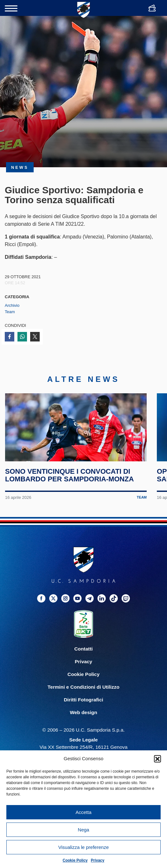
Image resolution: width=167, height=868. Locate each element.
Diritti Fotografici (83, 708)
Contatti (83, 657)
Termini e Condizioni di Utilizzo (83, 695)
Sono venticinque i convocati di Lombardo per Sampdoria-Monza (70, 484)
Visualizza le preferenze (84, 847)
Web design (83, 721)
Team (10, 312)
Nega (83, 830)
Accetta (83, 812)
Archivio (12, 305)
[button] (157, 759)
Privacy (98, 860)
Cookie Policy (75, 860)
